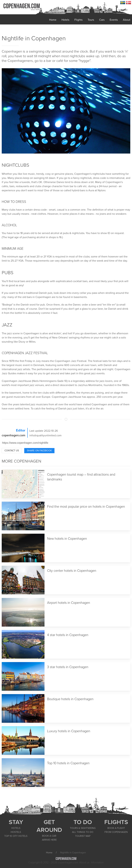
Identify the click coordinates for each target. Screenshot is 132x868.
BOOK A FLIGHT (116, 828)
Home (53, 20)
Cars (102, 20)
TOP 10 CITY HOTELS (16, 836)
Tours (91, 20)
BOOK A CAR (49, 836)
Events (114, 20)
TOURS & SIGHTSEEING (83, 828)
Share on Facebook (39, 451)
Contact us (12, 451)
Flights (78, 20)
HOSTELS (16, 832)
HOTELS (16, 828)
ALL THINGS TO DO (83, 832)
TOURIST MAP (83, 836)
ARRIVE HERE (49, 840)
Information (97, 862)
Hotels (65, 20)
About (127, 20)
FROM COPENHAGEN (116, 832)
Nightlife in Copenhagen (34, 38)
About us (84, 862)
